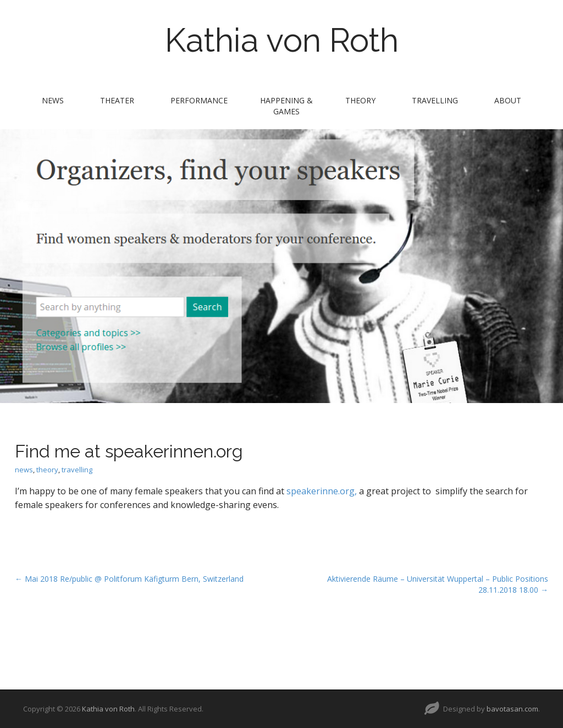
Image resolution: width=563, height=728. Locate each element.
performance (199, 100)
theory (360, 100)
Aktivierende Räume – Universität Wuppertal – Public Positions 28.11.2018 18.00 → (438, 584)
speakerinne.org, (322, 491)
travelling (435, 100)
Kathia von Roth (282, 40)
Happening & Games (286, 106)
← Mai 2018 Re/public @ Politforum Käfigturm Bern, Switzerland (129, 579)
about (508, 100)
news (53, 100)
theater (117, 100)
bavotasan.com (512, 709)
